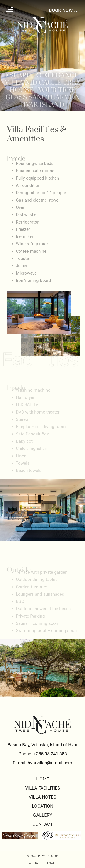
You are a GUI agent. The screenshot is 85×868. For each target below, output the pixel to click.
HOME (43, 779)
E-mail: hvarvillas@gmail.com (42, 763)
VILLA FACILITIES (43, 788)
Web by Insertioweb (43, 863)
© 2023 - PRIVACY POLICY (43, 856)
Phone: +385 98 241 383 (43, 754)
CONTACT (43, 824)
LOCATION (43, 806)
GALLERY (43, 815)
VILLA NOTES (42, 797)
